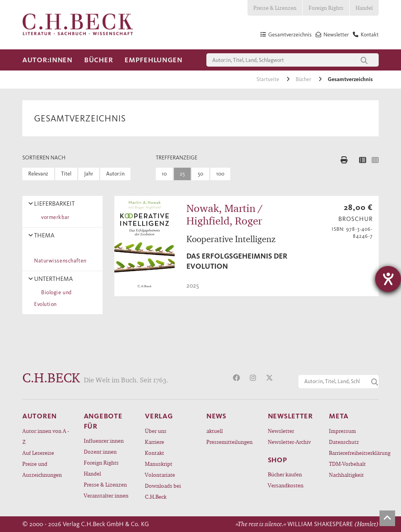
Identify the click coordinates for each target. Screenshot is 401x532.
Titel (66, 174)
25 (182, 174)
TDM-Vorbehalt (347, 464)
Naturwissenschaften (60, 255)
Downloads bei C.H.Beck (163, 491)
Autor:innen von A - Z (46, 436)
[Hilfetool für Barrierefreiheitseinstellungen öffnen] (388, 279)
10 (164, 174)
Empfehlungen (154, 60)
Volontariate (160, 475)
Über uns (156, 431)
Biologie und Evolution (53, 298)
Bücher (98, 60)
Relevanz (38, 174)
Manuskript (159, 464)
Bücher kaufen (285, 474)
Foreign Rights (326, 8)
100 (220, 174)
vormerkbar (54, 217)
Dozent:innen (100, 451)
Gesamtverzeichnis (350, 79)
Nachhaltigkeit (346, 475)
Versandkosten (286, 485)
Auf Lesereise (38, 453)
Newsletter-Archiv (289, 442)
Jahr (89, 174)
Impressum (342, 431)
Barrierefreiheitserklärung (354, 453)
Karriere (154, 442)
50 (200, 174)
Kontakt (154, 453)
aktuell (215, 431)
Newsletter (281, 431)
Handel (364, 8)
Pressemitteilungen (229, 442)
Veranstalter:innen (106, 495)
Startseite (268, 79)
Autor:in (115, 174)
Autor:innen (47, 60)
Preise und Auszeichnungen (42, 469)
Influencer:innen (104, 441)
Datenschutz (344, 442)
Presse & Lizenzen (275, 8)
